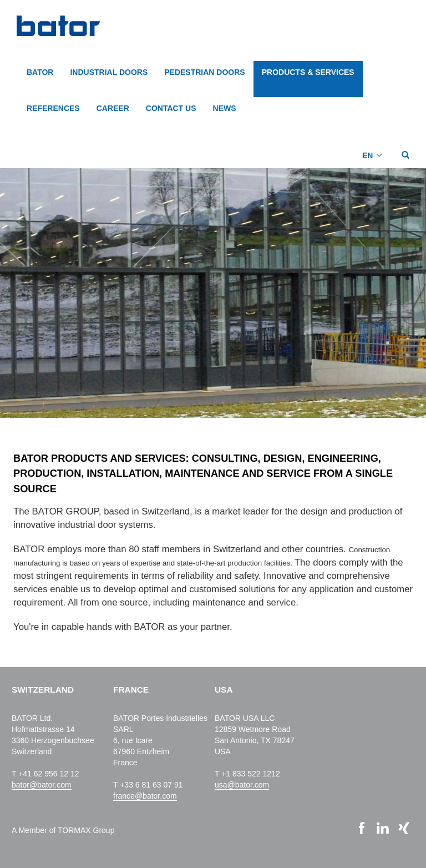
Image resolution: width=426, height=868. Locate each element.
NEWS (225, 108)
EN (367, 155)
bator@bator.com (42, 785)
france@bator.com (145, 796)
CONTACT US (171, 108)
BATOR (40, 72)
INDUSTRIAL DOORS (109, 72)
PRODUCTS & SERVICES (308, 72)
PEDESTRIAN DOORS (204, 72)
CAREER (113, 108)
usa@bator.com (242, 785)
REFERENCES (53, 108)
